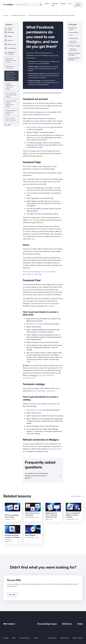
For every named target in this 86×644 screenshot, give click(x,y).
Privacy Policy (64, 638)
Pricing (36, 638)
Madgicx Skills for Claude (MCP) (10, 67)
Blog (14, 638)
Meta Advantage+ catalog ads (44, 391)
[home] (8, 5)
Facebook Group (25, 638)
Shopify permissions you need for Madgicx (11, 112)
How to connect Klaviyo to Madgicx (11, 119)
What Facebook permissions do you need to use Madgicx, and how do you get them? (11, 76)
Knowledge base (55, 5)
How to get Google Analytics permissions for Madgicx (11, 104)
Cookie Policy (52, 638)
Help (70, 4)
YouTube (6, 638)
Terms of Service (78, 638)
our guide (51, 306)
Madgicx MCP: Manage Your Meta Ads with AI (11, 60)
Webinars (63, 4)
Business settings (37, 324)
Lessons (6, 15)
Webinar (67, 624)
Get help (12, 595)
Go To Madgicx (78, 5)
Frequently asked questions (74, 59)
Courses (47, 4)
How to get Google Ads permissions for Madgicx (11, 95)
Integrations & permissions (18, 15)
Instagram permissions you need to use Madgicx (10, 86)
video (33, 239)
